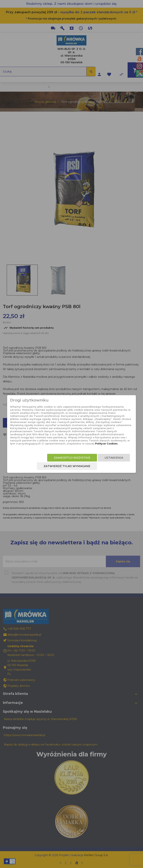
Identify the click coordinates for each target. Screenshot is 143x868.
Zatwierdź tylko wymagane (67, 466)
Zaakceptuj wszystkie (72, 458)
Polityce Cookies (106, 443)
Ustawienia (114, 458)
